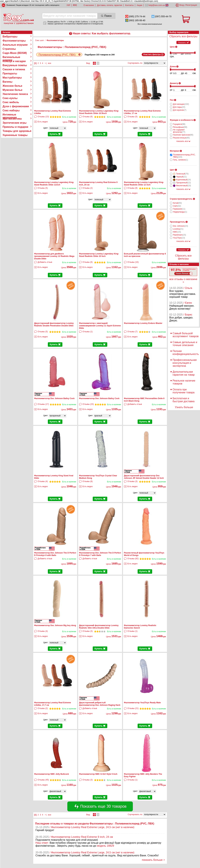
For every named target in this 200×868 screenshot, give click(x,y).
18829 (110, 846)
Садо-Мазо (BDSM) (15, 53)
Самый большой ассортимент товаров (186, 335)
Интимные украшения (10, 115)
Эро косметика (12, 119)
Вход (182, 5)
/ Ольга (188, 288)
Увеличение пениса (15, 94)
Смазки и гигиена (14, 69)
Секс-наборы (11, 110)
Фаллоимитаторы (14, 41)
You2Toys (179, 238)
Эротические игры (15, 123)
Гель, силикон (181, 160)
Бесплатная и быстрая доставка (184, 400)
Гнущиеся (179, 124)
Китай (177, 203)
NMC (177, 232)
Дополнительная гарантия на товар (184, 373)
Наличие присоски (183, 135)
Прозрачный (183, 183)
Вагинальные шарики (11, 57)
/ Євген (188, 303)
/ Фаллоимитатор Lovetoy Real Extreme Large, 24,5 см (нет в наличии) (92, 827)
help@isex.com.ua (157, 5)
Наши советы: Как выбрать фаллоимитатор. (102, 33)
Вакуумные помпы (15, 65)
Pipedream (179, 235)
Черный (181, 177)
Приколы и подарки (15, 127)
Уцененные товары (15, 135)
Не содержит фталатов (179, 131)
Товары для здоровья (17, 131)
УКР (68, 5)
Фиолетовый (184, 186)
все (50, 63)
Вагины (8, 82)
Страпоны (9, 49)
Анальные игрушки (15, 45)
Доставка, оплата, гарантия (110, 5)
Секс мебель (11, 102)
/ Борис (188, 315)
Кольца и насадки (14, 61)
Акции (140, 5)
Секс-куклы (10, 98)
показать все (183, 141)
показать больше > (153, 860)
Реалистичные (181, 138)
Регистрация (191, 5)
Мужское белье (13, 90)
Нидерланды (180, 212)
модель (101, 846)
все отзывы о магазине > (183, 281)
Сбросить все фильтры (183, 36)
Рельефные (180, 127)
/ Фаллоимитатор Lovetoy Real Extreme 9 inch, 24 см (81, 837)
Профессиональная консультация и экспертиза (185, 363)
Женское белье (13, 86)
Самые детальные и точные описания (185, 344)
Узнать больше (184, 407)
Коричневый (183, 180)
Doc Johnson (180, 226)
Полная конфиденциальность (186, 353)
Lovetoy (178, 229)
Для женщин (181, 104)
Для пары (179, 107)
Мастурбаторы (12, 78)
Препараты (10, 73)
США (177, 206)
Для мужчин (180, 110)
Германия (179, 209)
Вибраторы (10, 37)
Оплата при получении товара (184, 391)
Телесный (182, 174)
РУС (75, 5)
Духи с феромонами (16, 106)
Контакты (129, 5)
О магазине (89, 5)
